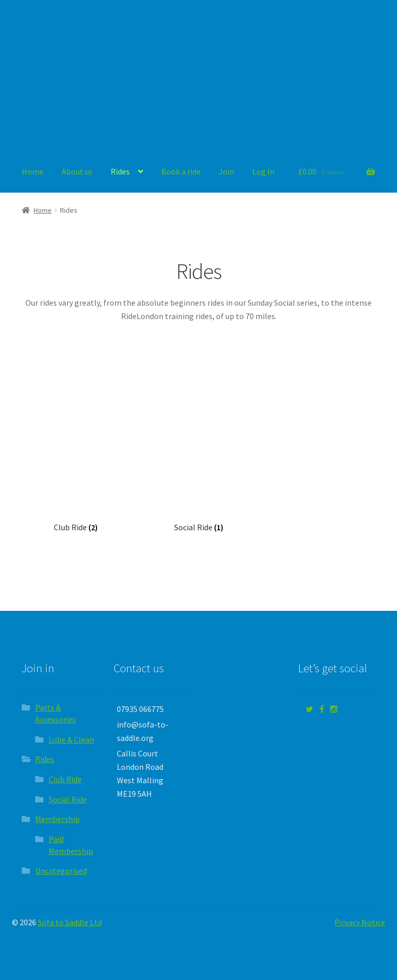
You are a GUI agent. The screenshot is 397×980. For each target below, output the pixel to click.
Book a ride (181, 171)
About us (77, 171)
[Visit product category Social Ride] (198, 468)
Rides (120, 171)
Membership (57, 819)
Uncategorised (61, 871)
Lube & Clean (71, 739)
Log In (263, 171)
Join (226, 171)
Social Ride (68, 799)
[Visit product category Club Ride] (75, 468)
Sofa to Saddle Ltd (70, 922)
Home (33, 171)
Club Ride (65, 779)
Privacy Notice (360, 922)
